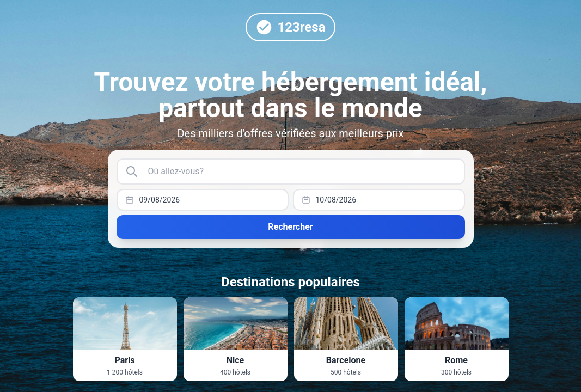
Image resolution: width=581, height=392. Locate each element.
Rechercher (290, 227)
